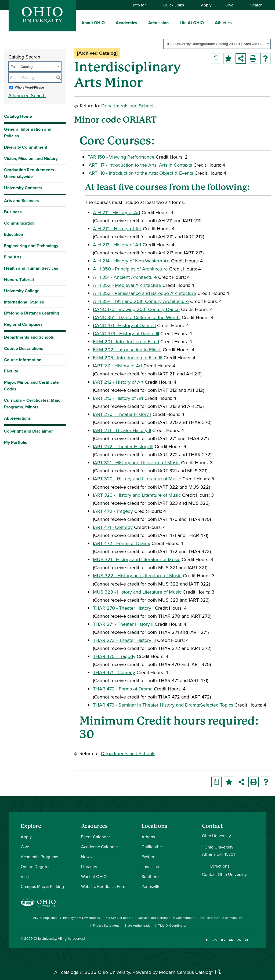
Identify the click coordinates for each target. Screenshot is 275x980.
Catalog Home (18, 116)
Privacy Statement (106, 925)
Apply (206, 5)
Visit (25, 876)
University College (22, 291)
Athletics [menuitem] (223, 23)
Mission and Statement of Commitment (167, 918)
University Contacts (23, 188)
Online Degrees (35, 866)
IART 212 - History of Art (118, 382)
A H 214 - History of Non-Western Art (131, 261)
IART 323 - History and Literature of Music (137, 495)
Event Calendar (95, 837)
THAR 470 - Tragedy (114, 656)
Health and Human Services (31, 268)
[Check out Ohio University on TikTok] (247, 943)
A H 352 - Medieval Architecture (127, 285)
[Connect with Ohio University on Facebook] (207, 943)
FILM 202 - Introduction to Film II (127, 350)
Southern (150, 876)
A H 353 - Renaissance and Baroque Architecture (144, 293)
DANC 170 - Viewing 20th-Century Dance (136, 309)
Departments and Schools (29, 337)
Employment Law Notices (82, 918)
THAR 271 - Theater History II (123, 624)
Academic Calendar (99, 847)
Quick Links (176, 5)
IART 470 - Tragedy (113, 511)
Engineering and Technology (31, 246)
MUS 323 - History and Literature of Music (137, 592)
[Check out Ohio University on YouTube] (231, 943)
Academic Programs (39, 857)
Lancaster (151, 866)
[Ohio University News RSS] (255, 943)
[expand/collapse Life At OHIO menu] (208, 23)
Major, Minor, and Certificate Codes (31, 386)
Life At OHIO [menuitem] (192, 23)
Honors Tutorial (19, 279)
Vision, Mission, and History (31, 158)
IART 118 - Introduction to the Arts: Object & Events (140, 173)
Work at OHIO (94, 876)
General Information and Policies (28, 133)
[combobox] (217, 44)
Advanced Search (27, 95)
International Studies (24, 302)
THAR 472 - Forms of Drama (123, 689)
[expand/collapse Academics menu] (141, 23)
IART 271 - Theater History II (122, 430)
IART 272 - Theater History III (123, 446)
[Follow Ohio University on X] (239, 943)
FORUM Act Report (119, 918)
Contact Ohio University (224, 874)
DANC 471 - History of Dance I (124, 325)
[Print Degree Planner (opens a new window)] (216, 58)
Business (13, 212)
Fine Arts (13, 257)
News (86, 857)
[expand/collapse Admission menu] (173, 23)
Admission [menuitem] (158, 23)
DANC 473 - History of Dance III (126, 333)
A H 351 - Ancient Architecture (125, 277)
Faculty (11, 371)
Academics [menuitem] (126, 23)
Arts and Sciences (21, 201)
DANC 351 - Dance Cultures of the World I (137, 317)
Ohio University (45, 938)
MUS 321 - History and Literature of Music (137, 559)
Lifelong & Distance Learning (32, 313)
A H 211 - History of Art (117, 212)
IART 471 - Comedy (113, 527)
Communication (19, 223)
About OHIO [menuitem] (93, 23)
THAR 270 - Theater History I (123, 608)
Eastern (149, 857)
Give (229, 5)
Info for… (143, 5)
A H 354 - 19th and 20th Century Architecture (141, 301)
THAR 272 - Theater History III (124, 640)
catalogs (70, 972)
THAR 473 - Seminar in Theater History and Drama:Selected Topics (163, 705)
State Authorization (139, 925)
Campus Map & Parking (42, 886)
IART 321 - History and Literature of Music (136, 462)
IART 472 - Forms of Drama (122, 543)
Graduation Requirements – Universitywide (31, 173)
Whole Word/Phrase (30, 87)
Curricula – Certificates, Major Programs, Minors (33, 404)
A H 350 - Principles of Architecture (130, 269)
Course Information (23, 360)
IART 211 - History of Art (117, 366)
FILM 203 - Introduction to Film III (128, 358)
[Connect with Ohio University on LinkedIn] (223, 943)
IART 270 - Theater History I (122, 414)
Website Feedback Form (104, 886)
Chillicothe (152, 847)
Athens (148, 837)
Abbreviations (17, 418)
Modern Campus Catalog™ (186, 972)
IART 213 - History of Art (118, 398)
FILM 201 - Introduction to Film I (126, 341)
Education (14, 234)
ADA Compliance (45, 918)
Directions (220, 866)
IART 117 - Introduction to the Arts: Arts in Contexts (140, 165)
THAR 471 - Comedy (114, 672)
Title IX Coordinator (172, 925)
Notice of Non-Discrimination (221, 918)
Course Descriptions (24, 348)
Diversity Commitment (26, 147)
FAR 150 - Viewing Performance (121, 157)
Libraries (89, 866)
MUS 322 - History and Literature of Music (137, 575)
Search (254, 5)
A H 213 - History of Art (117, 245)
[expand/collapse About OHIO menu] (109, 23)
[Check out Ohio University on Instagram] (215, 943)
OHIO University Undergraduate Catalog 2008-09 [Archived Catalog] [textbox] (215, 44)
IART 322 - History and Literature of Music (137, 479)
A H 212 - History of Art (117, 228)
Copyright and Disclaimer (28, 431)
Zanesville (151, 886)
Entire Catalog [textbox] (21, 67)
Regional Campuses (23, 324)
